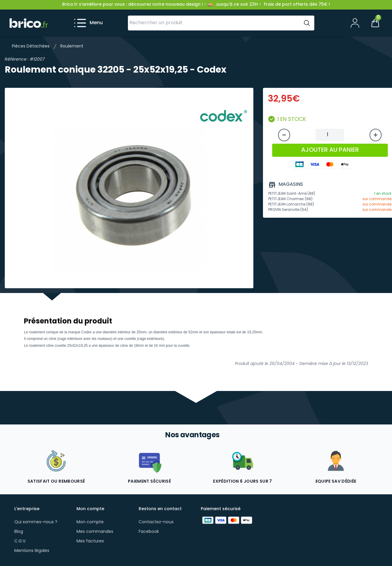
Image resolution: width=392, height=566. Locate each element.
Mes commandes (95, 532)
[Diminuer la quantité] (284, 135)
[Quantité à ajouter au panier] (330, 135)
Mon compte (90, 522)
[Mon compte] (355, 23)
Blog (19, 532)
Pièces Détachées (31, 46)
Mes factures (90, 541)
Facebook (149, 532)
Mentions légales (32, 551)
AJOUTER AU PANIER (330, 150)
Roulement (72, 46)
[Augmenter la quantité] (376, 135)
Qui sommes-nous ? (36, 522)
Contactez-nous (156, 522)
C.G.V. (20, 541)
